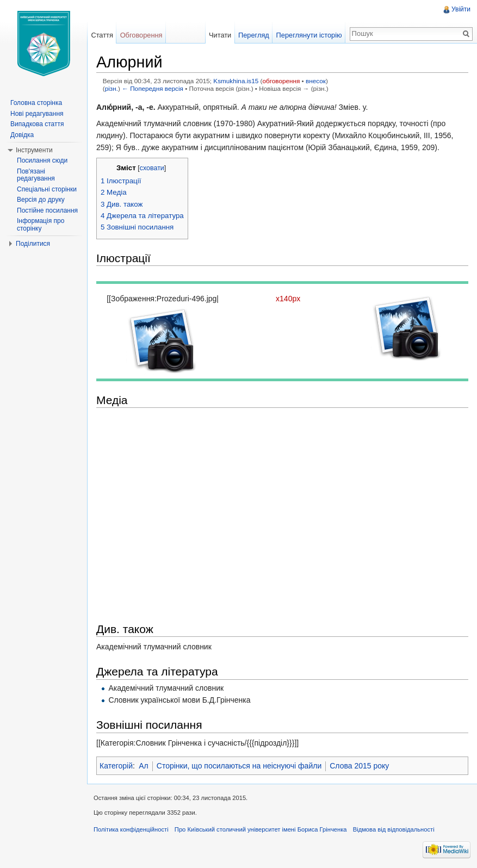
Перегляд (254, 35)
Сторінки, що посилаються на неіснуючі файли (239, 766)
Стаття (102, 35)
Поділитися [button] (33, 244)
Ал (144, 766)
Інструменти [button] (34, 150)
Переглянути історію (309, 35)
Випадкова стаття (37, 124)
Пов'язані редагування (36, 175)
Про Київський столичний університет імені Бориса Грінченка (261, 829)
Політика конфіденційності (131, 829)
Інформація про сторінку (41, 225)
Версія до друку (41, 200)
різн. (111, 88)
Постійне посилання (47, 210)
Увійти (461, 9)
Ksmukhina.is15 (236, 81)
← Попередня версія (153, 88)
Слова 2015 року (359, 766)
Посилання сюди (42, 160)
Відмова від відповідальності (394, 829)
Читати (220, 35)
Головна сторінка (36, 103)
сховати (152, 168)
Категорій (116, 766)
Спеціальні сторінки (47, 189)
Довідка (22, 135)
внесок (316, 81)
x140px (288, 299)
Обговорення (141, 35)
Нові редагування (37, 114)
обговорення (281, 81)
